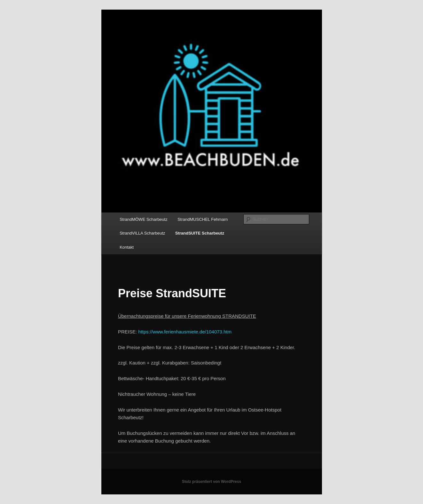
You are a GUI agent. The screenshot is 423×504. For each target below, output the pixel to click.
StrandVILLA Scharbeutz (142, 233)
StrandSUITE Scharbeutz (200, 233)
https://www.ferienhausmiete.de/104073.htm (185, 332)
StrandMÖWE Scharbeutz (144, 219)
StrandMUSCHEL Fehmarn (203, 219)
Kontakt (127, 247)
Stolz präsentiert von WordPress (212, 482)
